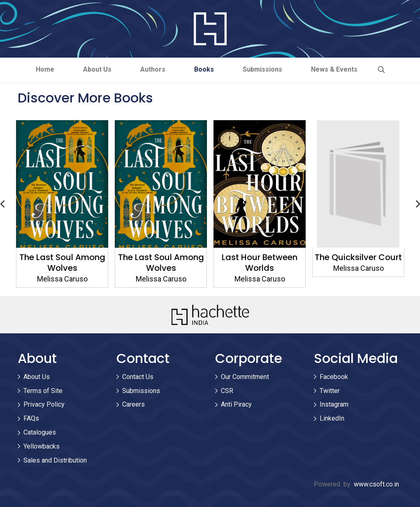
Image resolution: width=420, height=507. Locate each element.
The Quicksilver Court (358, 257)
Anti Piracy (236, 404)
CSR (227, 391)
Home (45, 69)
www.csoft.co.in (376, 484)
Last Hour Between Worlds (260, 263)
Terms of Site (43, 391)
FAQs (31, 418)
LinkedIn (332, 418)
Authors (153, 69)
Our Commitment (245, 377)
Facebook (334, 377)
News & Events (334, 69)
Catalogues (40, 432)
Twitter (330, 391)
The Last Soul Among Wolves (62, 263)
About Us (97, 69)
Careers (133, 404)
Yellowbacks (42, 446)
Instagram (334, 404)
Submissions (262, 69)
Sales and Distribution (55, 460)
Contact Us (138, 377)
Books (204, 69)
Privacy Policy (44, 404)
